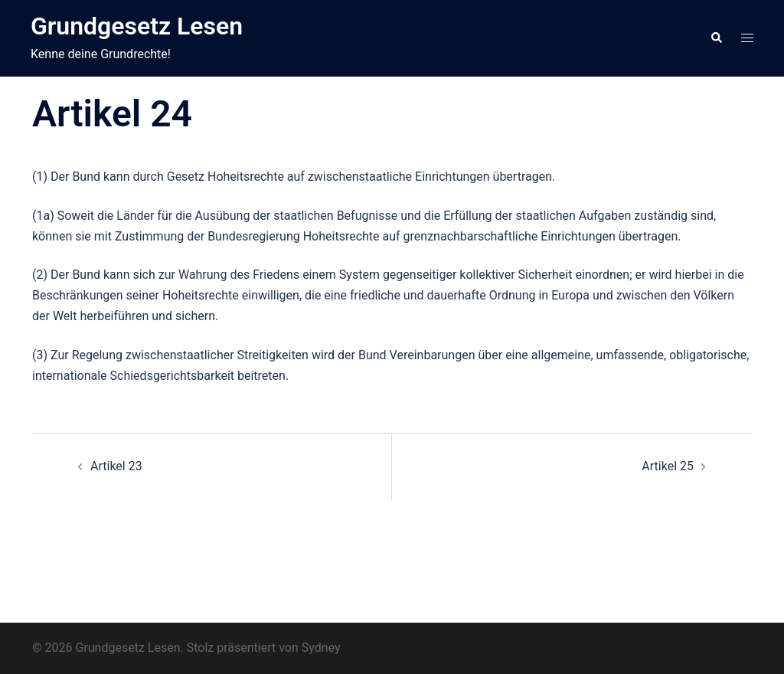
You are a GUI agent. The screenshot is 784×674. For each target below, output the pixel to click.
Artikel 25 (668, 466)
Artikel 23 (116, 466)
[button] (716, 38)
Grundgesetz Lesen (137, 26)
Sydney (321, 648)
